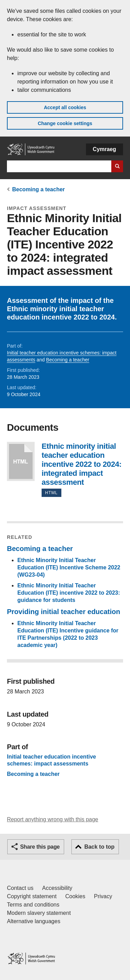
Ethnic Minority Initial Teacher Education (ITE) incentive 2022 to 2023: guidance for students (69, 593)
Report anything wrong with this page (53, 819)
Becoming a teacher (38, 189)
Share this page (40, 847)
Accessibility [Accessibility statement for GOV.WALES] (57, 888)
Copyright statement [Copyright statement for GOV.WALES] (32, 896)
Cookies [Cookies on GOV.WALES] (75, 896)
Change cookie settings (65, 123)
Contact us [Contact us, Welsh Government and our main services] (20, 888)
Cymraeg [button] (105, 149)
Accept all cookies (65, 107)
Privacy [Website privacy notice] (103, 896)
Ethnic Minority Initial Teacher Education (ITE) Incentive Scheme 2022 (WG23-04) (69, 567)
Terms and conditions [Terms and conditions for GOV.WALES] (33, 905)
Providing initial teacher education (64, 612)
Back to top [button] (99, 847)
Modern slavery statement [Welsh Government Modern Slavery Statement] (39, 913)
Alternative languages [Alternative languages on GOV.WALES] (34, 921)
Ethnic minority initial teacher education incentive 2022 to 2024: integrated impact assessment (21, 461)
